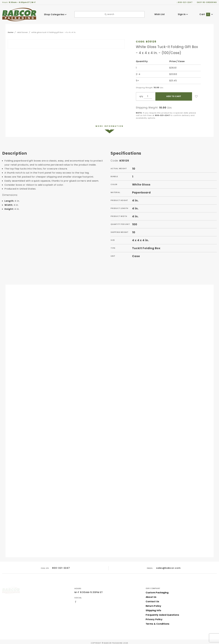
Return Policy (153, 604)
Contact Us (151, 599)
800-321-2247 (61, 566)
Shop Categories (55, 14)
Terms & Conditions (156, 621)
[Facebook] (76, 599)
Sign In (183, 14)
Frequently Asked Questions (160, 613)
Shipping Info (153, 608)
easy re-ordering (208, 2)
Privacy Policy (153, 617)
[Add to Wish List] (196, 96)
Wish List (160, 14)
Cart (206, 14)
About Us (150, 595)
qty (141, 96)
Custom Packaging (156, 590)
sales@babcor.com (168, 566)
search (109, 14)
